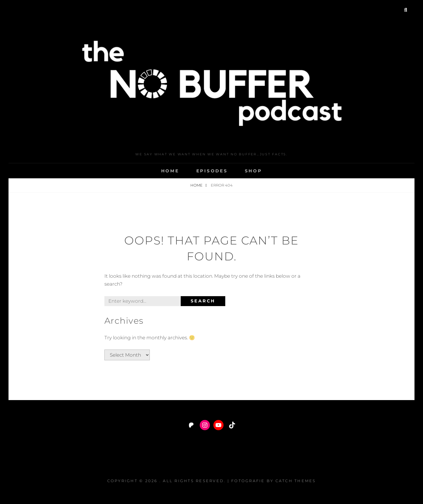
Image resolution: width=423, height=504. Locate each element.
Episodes (212, 171)
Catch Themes (296, 481)
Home (170, 171)
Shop (253, 171)
